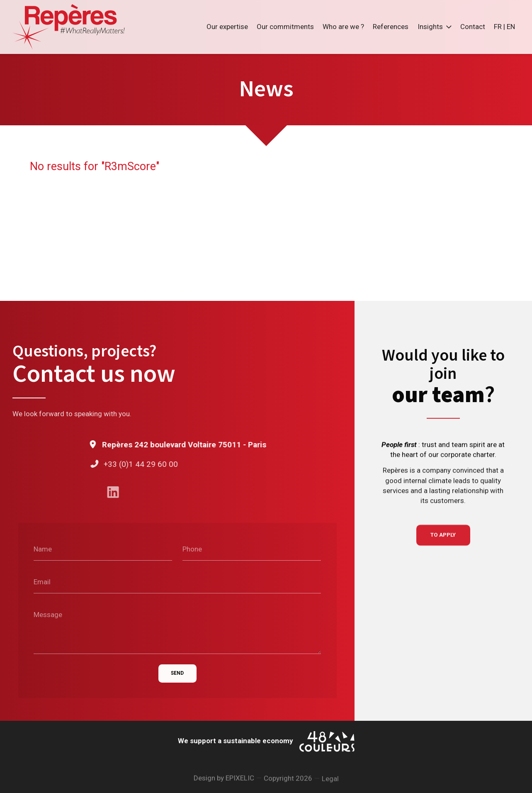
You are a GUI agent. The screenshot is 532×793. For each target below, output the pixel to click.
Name (43, 549)
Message (48, 615)
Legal (330, 785)
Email (42, 582)
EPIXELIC (240, 782)
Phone (192, 549)
